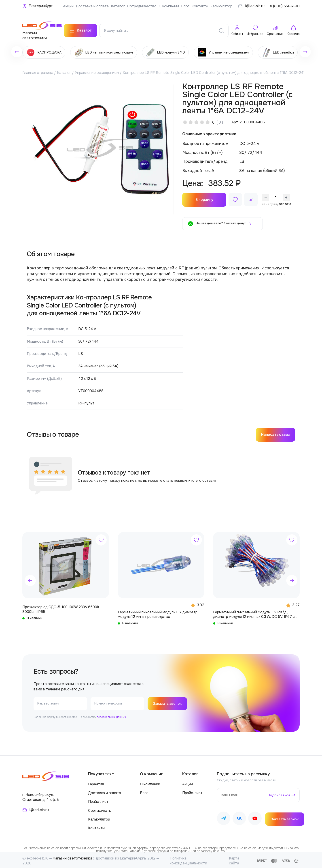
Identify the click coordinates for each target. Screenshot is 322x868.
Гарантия (96, 783)
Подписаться (279, 794)
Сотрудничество (142, 6)
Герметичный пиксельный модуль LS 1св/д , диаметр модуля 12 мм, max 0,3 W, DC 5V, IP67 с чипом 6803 (254, 613)
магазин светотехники (72, 857)
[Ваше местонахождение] (37, 6)
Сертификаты (100, 809)
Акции (68, 6)
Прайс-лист (98, 800)
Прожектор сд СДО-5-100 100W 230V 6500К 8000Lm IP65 (61, 608)
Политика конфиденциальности (188, 859)
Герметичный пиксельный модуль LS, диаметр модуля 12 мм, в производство (158, 613)
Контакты (200, 6)
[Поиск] (221, 29)
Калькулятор (221, 6)
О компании (169, 6)
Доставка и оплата (92, 6)
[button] (30, 579)
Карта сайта (234, 859)
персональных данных (111, 716)
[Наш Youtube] (255, 818)
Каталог (118, 6)
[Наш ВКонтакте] (239, 818)
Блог (185, 6)
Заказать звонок (168, 702)
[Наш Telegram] (224, 818)
